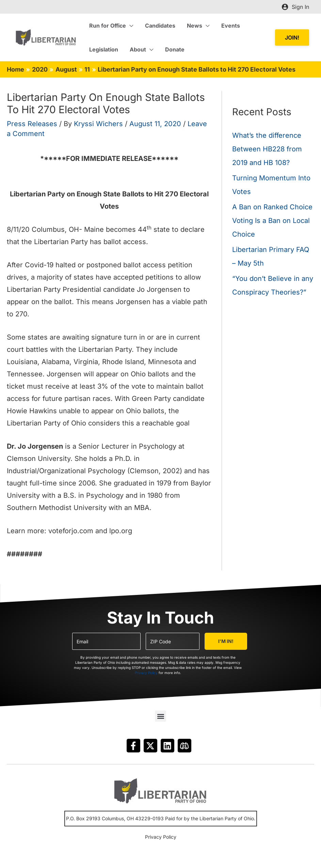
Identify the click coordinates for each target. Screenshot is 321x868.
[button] (292, 38)
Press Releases (32, 124)
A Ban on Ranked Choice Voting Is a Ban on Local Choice (272, 221)
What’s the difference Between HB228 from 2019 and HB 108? (267, 149)
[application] (129, 26)
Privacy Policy (146, 673)
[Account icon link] (295, 7)
